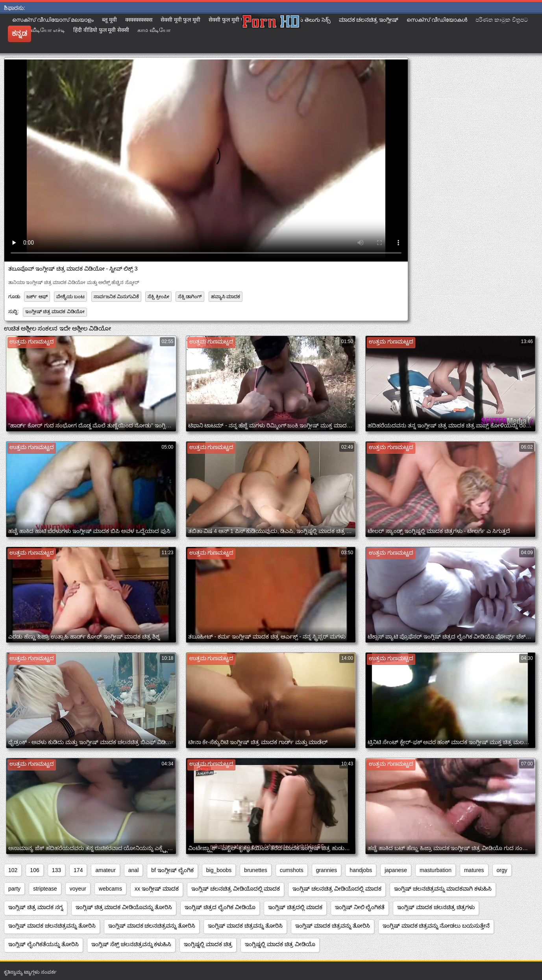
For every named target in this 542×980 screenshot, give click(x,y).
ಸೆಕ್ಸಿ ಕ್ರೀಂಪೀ (158, 297)
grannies (327, 870)
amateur (105, 870)
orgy (502, 870)
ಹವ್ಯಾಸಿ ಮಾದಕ (226, 297)
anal (133, 870)
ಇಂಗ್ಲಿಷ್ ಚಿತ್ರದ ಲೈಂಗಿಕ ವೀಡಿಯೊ (220, 907)
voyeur (78, 889)
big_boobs (219, 870)
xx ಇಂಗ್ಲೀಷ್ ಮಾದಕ (157, 889)
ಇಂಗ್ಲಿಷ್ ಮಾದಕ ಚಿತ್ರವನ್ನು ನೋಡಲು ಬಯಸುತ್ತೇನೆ (436, 926)
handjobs (361, 870)
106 (34, 870)
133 (56, 870)
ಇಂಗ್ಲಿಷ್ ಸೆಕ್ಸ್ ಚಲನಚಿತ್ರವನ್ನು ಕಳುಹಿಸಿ (131, 944)
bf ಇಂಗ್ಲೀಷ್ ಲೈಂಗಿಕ (172, 870)
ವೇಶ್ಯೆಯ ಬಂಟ (70, 297)
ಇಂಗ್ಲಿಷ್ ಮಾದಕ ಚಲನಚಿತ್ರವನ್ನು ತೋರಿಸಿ (52, 926)
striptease (45, 889)
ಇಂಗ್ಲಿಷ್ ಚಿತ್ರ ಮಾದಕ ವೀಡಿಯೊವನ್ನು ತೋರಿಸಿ (124, 907)
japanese (396, 870)
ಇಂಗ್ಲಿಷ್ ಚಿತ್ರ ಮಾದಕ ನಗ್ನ (36, 907)
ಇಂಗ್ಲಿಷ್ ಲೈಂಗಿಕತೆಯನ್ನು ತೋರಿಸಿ (43, 944)
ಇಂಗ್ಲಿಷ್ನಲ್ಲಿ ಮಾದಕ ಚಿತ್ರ (208, 944)
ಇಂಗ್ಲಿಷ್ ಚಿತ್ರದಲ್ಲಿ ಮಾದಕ (295, 907)
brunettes (255, 870)
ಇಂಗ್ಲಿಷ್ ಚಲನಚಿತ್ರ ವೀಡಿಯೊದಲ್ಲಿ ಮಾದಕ (236, 889)
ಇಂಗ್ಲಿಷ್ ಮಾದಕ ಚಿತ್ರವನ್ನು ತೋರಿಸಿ (245, 926)
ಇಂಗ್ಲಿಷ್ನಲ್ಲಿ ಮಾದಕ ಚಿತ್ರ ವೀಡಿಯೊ (280, 944)
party (14, 889)
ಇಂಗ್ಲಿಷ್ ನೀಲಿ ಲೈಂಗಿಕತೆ (360, 907)
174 (78, 870)
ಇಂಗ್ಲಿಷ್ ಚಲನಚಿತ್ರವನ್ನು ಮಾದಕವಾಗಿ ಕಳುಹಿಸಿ (443, 889)
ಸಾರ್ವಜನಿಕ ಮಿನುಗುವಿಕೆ (116, 297)
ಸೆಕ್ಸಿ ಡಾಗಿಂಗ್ (190, 297)
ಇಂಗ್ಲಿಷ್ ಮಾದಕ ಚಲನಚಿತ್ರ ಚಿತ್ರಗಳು (436, 907)
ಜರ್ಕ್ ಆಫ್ (37, 297)
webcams (110, 889)
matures (474, 870)
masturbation (436, 870)
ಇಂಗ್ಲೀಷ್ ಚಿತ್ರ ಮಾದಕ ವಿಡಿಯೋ (55, 312)
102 (13, 870)
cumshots (292, 870)
